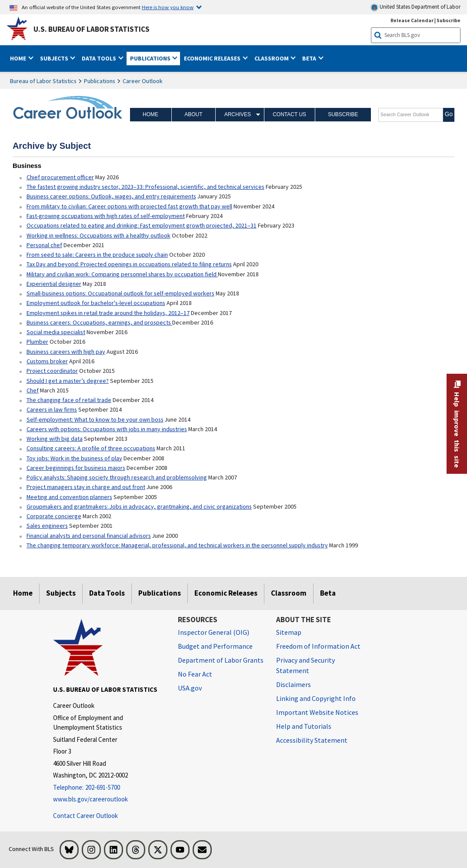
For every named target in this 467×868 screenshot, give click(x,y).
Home (150, 114)
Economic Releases (226, 593)
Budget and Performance (215, 646)
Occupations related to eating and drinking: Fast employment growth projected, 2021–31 (142, 225)
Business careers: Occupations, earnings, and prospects (99, 322)
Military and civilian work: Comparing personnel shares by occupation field (122, 274)
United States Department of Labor (415, 7)
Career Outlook (143, 81)
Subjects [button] (55, 58)
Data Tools (107, 593)
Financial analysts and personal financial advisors (89, 536)
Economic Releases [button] (213, 58)
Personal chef (44, 245)
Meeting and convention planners (69, 497)
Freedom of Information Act (318, 646)
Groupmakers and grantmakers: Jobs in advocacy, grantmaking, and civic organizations (139, 506)
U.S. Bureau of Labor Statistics (92, 29)
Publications (100, 81)
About (193, 114)
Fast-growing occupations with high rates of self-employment (106, 216)
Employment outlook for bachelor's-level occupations (96, 303)
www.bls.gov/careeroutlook (90, 799)
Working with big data (55, 439)
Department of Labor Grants (221, 660)
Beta (328, 593)
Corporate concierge (54, 516)
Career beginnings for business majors (76, 468)
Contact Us (289, 114)
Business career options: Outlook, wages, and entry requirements (111, 196)
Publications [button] (151, 58)
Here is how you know (168, 7)
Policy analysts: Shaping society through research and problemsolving (117, 477)
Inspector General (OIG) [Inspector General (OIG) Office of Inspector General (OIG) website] (213, 632)
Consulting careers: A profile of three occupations (91, 448)
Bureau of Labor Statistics (43, 81)
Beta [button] (310, 58)
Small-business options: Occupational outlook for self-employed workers (120, 293)
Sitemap (289, 632)
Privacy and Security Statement (305, 665)
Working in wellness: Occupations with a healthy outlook (98, 235)
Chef (33, 390)
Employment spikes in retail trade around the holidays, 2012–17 (108, 313)
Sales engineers (47, 526)
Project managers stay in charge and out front (86, 487)
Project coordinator (52, 371)
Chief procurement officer (60, 177)
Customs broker (47, 361)
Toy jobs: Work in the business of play (74, 458)
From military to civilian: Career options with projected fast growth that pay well (129, 206)
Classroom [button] (272, 58)
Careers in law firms (52, 409)
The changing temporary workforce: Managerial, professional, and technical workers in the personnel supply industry (177, 545)
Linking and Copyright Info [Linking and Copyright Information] (316, 698)
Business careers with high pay (66, 352)
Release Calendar (412, 20)
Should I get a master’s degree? (68, 381)
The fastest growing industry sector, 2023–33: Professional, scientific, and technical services (145, 187)
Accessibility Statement (312, 740)
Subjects (61, 593)
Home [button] (19, 58)
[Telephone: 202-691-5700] (109, 788)
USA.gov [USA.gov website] (190, 688)
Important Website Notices (317, 712)
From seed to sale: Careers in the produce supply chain (97, 255)
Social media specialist (56, 332)
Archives (238, 114)
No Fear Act (195, 674)
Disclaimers (294, 684)
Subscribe (343, 114)
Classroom (289, 593)
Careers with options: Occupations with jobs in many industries (107, 429)
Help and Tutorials (304, 726)
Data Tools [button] (100, 58)
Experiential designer (54, 284)
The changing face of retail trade (69, 400)
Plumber (37, 342)
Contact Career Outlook (85, 816)
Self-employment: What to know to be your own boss (95, 419)
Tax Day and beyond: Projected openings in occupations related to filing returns (129, 264)
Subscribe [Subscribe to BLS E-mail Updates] (449, 20)
